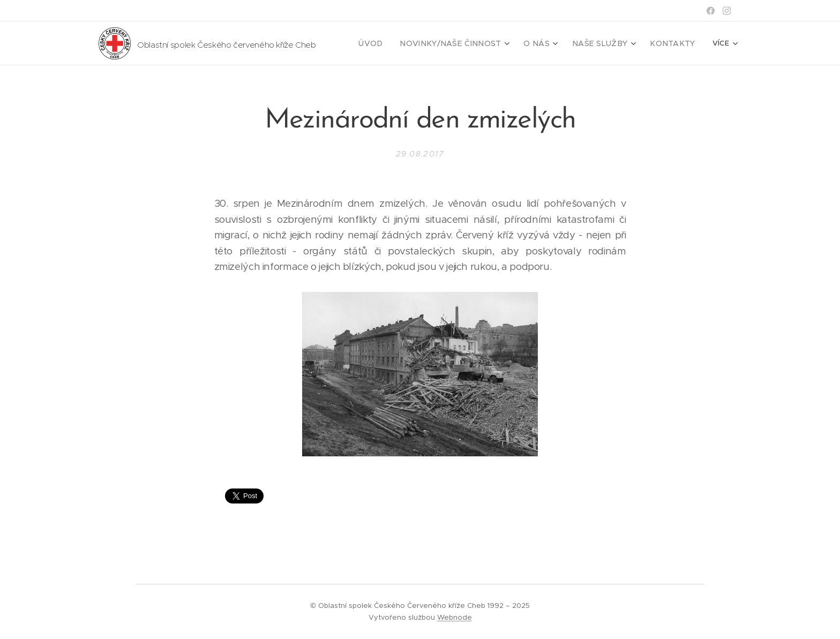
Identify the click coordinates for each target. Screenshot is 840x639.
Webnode (455, 617)
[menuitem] (399, 43)
